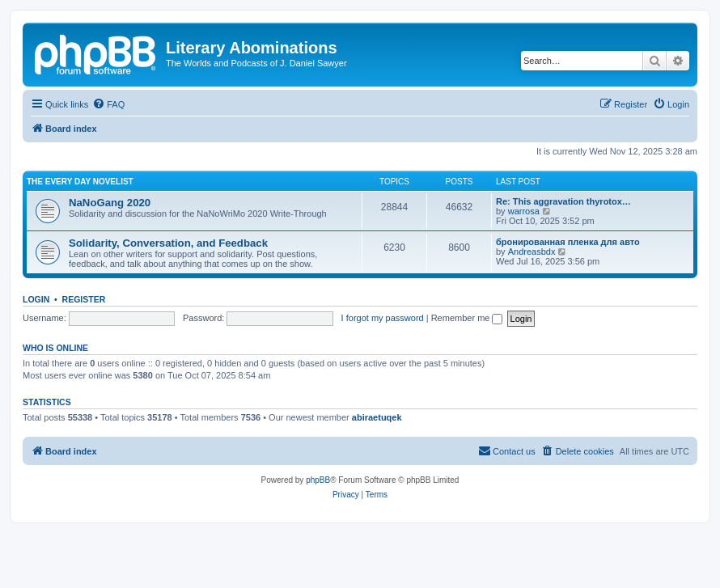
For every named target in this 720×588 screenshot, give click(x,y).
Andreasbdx (532, 252)
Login (36, 299)
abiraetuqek (377, 417)
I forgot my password (383, 318)
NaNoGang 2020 (110, 203)
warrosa (524, 211)
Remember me (467, 318)
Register (84, 299)
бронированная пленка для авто (568, 242)
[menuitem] (108, 104)
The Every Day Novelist (80, 182)
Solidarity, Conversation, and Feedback (168, 243)
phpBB (318, 480)
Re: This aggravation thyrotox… (563, 201)
